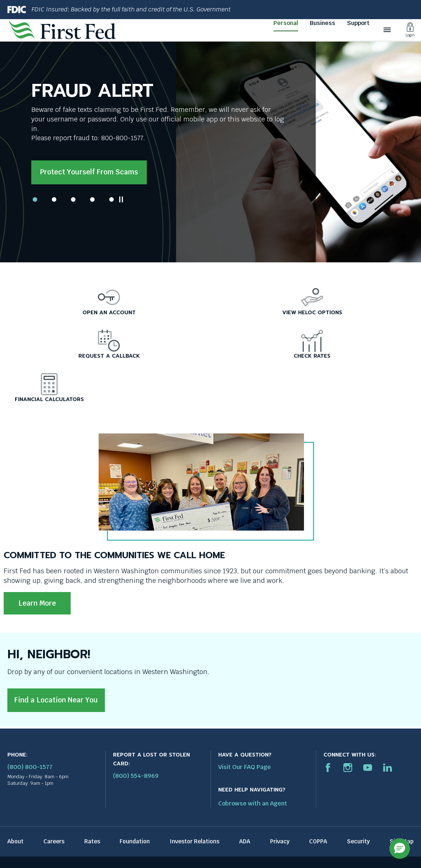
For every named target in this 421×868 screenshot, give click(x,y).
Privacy (280, 841)
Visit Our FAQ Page (245, 767)
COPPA (318, 841)
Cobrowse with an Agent (253, 803)
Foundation (135, 841)
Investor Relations (194, 841)
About (15, 841)
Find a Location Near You (56, 700)
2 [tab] (54, 199)
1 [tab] (35, 199)
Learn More (37, 603)
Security (358, 841)
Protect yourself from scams (89, 172)
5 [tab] (112, 199)
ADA (245, 841)
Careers (54, 841)
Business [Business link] (323, 23)
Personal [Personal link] (286, 23)
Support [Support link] (358, 23)
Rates (92, 841)
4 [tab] (92, 199)
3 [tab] (73, 199)
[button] (400, 848)
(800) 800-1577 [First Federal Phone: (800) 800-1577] (30, 767)
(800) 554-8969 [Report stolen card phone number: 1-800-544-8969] (136, 776)
